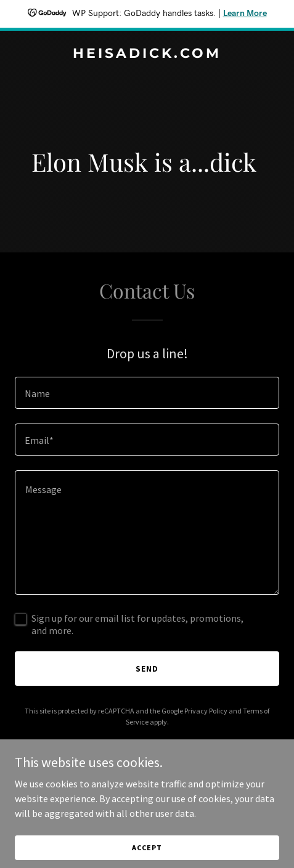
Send (147, 669)
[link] (147, 54)
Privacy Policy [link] (206, 711)
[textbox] (147, 393)
